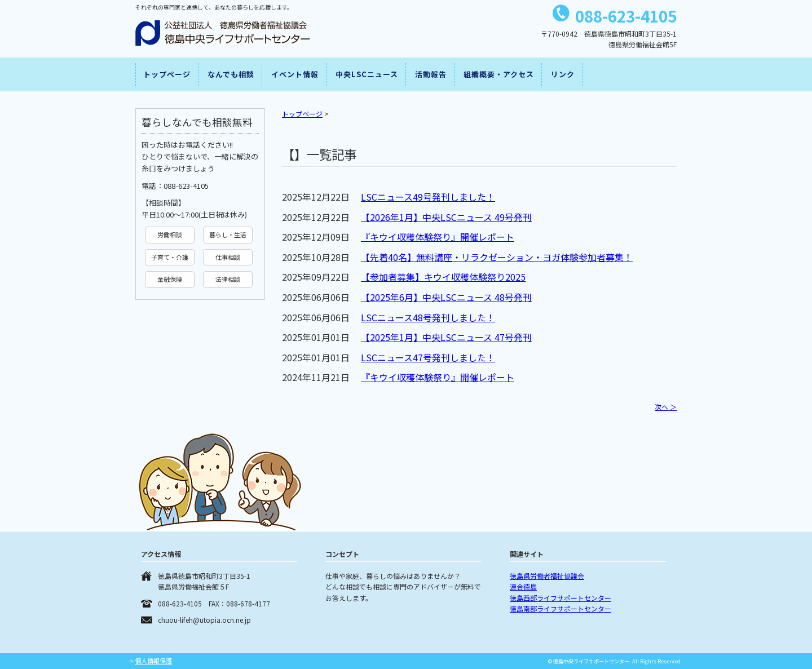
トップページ (167, 74)
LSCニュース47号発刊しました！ (428, 357)
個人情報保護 (153, 661)
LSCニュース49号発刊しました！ (428, 197)
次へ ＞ (666, 407)
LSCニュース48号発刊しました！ (428, 317)
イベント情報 (295, 74)
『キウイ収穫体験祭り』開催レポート (438, 237)
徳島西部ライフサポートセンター (561, 598)
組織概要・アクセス (499, 74)
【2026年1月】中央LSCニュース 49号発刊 (446, 217)
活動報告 (431, 74)
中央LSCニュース (367, 74)
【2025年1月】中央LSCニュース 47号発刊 (446, 337)
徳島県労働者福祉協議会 (547, 576)
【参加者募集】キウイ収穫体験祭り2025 (443, 277)
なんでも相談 (231, 74)
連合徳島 (523, 586)
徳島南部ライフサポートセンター (561, 608)
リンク (563, 74)
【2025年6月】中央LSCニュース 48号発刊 (446, 297)
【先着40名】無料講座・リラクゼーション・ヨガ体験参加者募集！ (497, 257)
